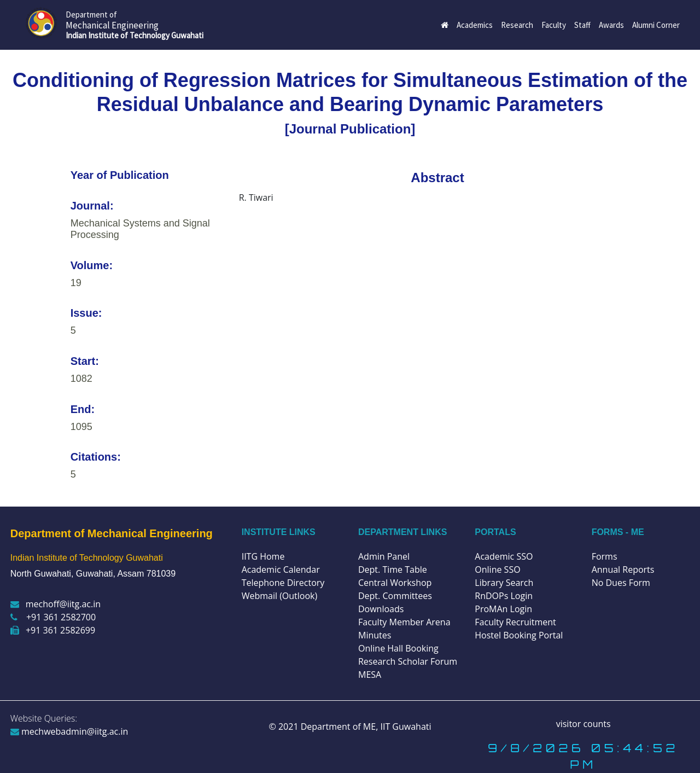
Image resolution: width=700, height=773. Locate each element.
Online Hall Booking (398, 648)
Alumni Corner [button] (656, 25)
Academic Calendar (281, 569)
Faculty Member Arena (404, 622)
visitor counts (584, 724)
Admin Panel (384, 556)
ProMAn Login (503, 609)
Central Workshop (395, 583)
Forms (605, 556)
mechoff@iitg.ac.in (56, 604)
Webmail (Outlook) (280, 596)
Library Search (504, 583)
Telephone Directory (283, 583)
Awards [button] (611, 25)
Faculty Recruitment (515, 622)
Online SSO (497, 569)
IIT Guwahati (404, 726)
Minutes (375, 635)
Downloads (381, 609)
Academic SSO (504, 556)
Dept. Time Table (393, 569)
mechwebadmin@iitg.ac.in (69, 731)
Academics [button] (475, 25)
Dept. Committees (395, 596)
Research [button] (517, 25)
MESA (370, 675)
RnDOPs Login (504, 596)
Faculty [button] (554, 25)
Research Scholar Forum (408, 661)
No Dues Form (621, 583)
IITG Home (263, 556)
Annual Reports (623, 569)
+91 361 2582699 (53, 630)
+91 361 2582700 (53, 617)
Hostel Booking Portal (519, 635)
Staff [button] (582, 25)
